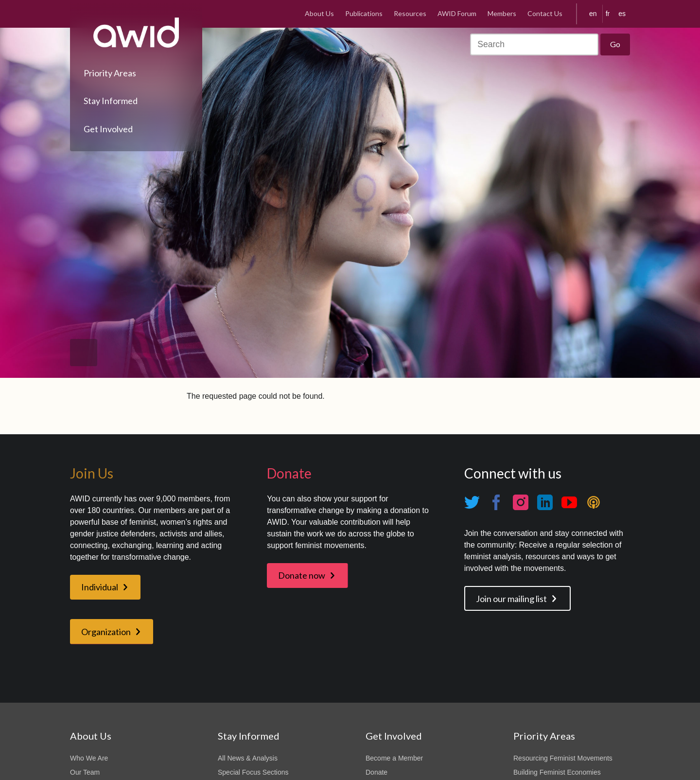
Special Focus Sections (253, 772)
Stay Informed (111, 101)
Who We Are (89, 758)
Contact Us (545, 13)
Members (502, 13)
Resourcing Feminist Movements (563, 758)
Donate (376, 772)
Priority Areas (110, 73)
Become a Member (394, 758)
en (593, 14)
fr (608, 14)
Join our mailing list (511, 599)
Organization (106, 632)
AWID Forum (457, 13)
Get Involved (108, 129)
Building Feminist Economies (557, 772)
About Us (319, 13)
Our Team (85, 772)
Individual (100, 587)
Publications (364, 13)
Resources (410, 13)
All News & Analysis (248, 758)
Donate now (302, 575)
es (622, 14)
